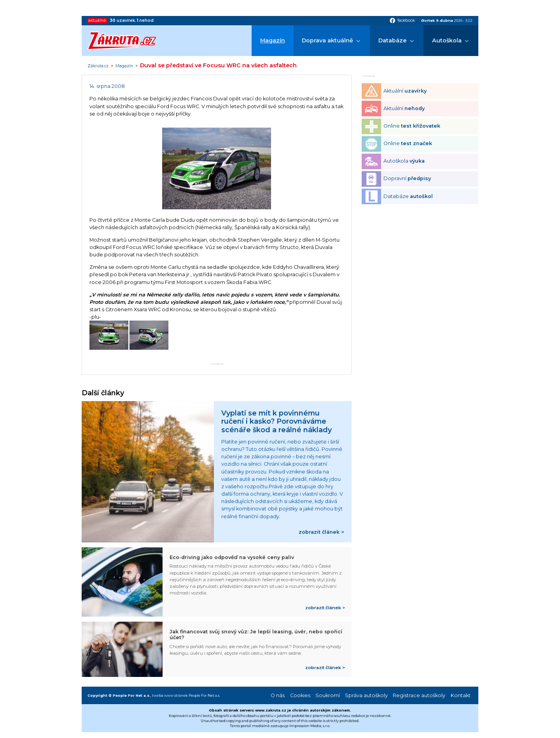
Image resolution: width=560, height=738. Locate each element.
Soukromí (328, 695)
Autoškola (447, 40)
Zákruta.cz (98, 66)
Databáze (393, 40)
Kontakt (461, 695)
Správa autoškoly (366, 695)
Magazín (273, 40)
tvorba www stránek (170, 695)
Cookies (300, 695)
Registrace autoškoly (419, 695)
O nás (278, 695)
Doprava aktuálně (327, 40)
